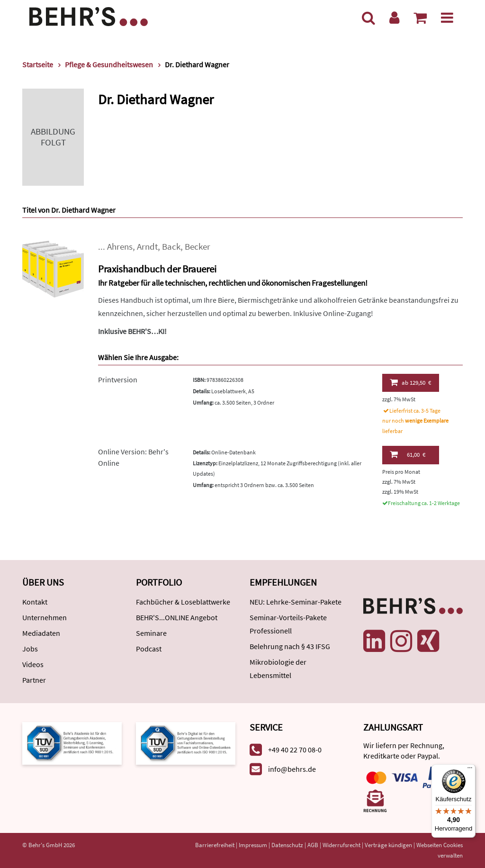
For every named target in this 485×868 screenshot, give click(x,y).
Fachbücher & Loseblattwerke (183, 602)
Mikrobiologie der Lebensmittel (278, 669)
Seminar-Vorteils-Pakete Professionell (288, 624)
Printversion (118, 380)
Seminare (151, 633)
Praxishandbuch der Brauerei (157, 269)
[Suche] (368, 18)
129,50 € (410, 382)
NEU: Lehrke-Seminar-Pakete (296, 602)
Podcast (149, 649)
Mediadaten (41, 633)
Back (171, 247)
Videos (33, 664)
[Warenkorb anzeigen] (420, 18)
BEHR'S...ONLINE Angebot (177, 617)
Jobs (30, 649)
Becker (198, 247)
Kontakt (35, 602)
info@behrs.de (292, 769)
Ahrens (120, 247)
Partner (34, 680)
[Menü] (447, 18)
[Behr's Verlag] (89, 15)
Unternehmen (45, 617)
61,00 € (408, 454)
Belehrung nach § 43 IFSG (290, 646)
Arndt (147, 247)
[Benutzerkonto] (394, 18)
